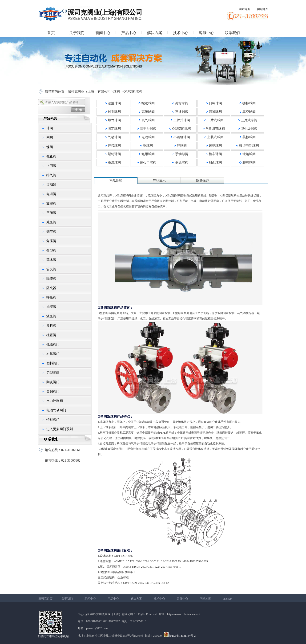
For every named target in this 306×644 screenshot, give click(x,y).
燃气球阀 (113, 120)
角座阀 (51, 241)
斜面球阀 (214, 163)
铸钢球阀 (214, 146)
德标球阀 (248, 103)
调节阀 (51, 232)
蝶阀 (50, 147)
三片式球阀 (248, 120)
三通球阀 (180, 112)
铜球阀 (147, 146)
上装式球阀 (214, 137)
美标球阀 (180, 103)
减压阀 (51, 222)
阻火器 (51, 288)
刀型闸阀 (53, 373)
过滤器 (51, 185)
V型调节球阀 (214, 129)
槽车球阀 (214, 154)
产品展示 (159, 181)
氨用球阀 (147, 154)
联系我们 (232, 33)
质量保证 (202, 181)
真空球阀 (248, 112)
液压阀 (51, 316)
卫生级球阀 (248, 129)
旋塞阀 (51, 203)
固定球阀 (113, 129)
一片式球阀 (214, 120)
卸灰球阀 (248, 163)
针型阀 (51, 250)
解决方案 (155, 33)
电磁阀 (51, 194)
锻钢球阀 (248, 154)
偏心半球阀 (147, 163)
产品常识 (116, 181)
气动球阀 (113, 137)
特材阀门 (53, 420)
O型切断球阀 (133, 92)
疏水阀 (51, 260)
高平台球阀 (147, 129)
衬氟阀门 (53, 354)
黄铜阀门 (53, 391)
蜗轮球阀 (113, 154)
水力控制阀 (55, 401)
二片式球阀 (180, 120)
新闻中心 (103, 33)
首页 (51, 33)
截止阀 (51, 156)
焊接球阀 (113, 146)
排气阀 (51, 175)
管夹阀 (51, 269)
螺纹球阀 (147, 103)
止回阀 (51, 166)
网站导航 (245, 9)
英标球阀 (248, 137)
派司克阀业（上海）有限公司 (89, 92)
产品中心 (129, 33)
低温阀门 (53, 344)
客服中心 (206, 33)
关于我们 (77, 33)
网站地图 (263, 9)
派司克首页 (45, 599)
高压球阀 (147, 112)
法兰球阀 (113, 103)
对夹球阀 (113, 112)
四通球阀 (214, 112)
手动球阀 (180, 154)
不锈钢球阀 (180, 137)
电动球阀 (147, 137)
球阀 (117, 92)
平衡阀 (51, 213)
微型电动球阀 (248, 146)
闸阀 (50, 138)
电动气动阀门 (56, 410)
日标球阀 (214, 103)
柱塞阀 (51, 335)
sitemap (227, 599)
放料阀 (51, 326)
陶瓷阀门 (53, 382)
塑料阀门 (53, 363)
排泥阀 (51, 307)
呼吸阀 (51, 297)
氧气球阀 (147, 120)
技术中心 (181, 33)
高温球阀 (113, 163)
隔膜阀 (51, 279)
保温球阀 (180, 163)
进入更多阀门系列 (60, 429)
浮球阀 (180, 146)
